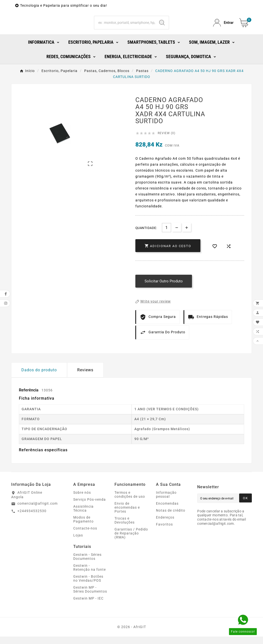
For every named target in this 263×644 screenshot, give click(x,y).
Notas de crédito (171, 518)
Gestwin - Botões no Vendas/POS (88, 586)
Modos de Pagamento (83, 527)
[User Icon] (223, 26)
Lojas (78, 543)
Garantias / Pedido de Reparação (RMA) (131, 541)
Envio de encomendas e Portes (127, 515)
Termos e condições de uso (130, 502)
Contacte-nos (85, 536)
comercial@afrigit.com (38, 511)
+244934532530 (32, 518)
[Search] (125, 27)
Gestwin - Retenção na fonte (90, 575)
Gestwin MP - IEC (88, 606)
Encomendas (167, 511)
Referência (29, 398)
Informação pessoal (166, 502)
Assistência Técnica (83, 516)
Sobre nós (82, 500)
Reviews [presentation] (85, 377)
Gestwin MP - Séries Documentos (90, 597)
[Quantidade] (167, 235)
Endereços (165, 525)
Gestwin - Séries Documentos (87, 564)
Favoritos (164, 532)
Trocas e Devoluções (125, 528)
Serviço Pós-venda (90, 507)
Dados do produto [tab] (39, 377)
